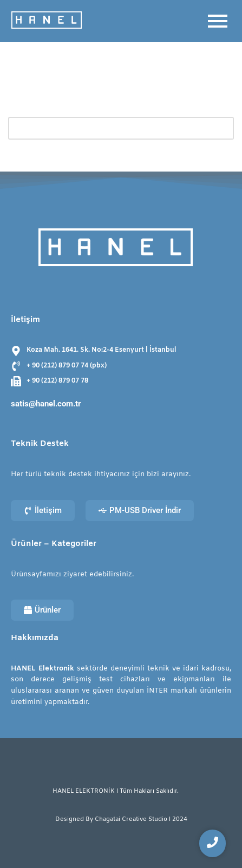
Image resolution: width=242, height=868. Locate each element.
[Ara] (109, 128)
